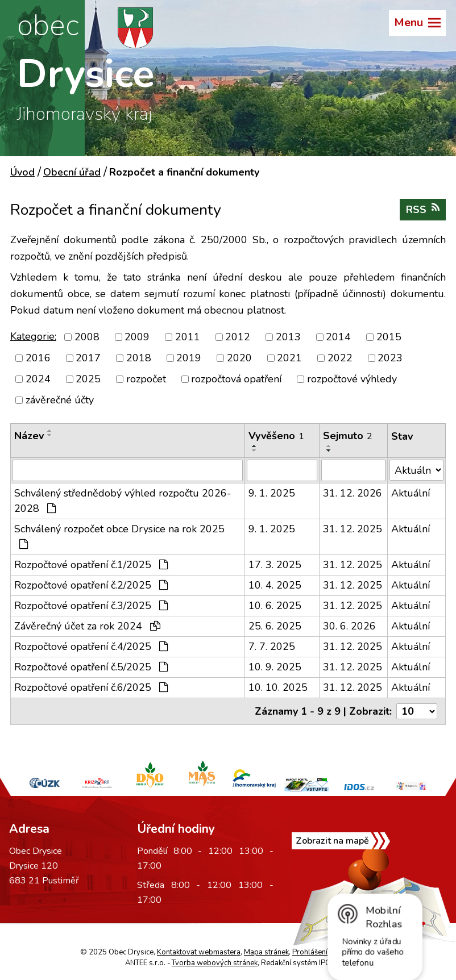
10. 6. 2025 (275, 606)
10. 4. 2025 (275, 585)
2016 (38, 358)
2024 (38, 379)
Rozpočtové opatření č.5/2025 (91, 667)
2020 (239, 358)
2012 (238, 337)
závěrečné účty (60, 400)
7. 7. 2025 (272, 647)
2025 (88, 379)
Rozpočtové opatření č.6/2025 (91, 687)
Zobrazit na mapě (332, 841)
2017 (88, 358)
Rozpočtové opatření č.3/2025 (91, 606)
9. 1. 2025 (272, 493)
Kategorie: (33, 336)
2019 (189, 358)
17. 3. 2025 (275, 565)
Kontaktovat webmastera (199, 952)
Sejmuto (348, 436)
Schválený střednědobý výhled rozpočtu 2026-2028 (123, 501)
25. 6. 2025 (275, 626)
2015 (389, 337)
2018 (139, 358)
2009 (137, 337)
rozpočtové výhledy (352, 379)
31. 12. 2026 (353, 493)
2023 (390, 358)
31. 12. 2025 (353, 529)
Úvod (22, 172)
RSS (423, 209)
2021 (289, 358)
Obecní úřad (72, 172)
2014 (338, 337)
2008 (87, 337)
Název (29, 436)
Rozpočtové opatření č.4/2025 (91, 647)
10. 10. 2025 (278, 687)
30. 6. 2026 (349, 626)
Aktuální (411, 493)
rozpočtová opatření (236, 379)
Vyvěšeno (276, 436)
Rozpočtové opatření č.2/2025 (91, 585)
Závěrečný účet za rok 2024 (87, 626)
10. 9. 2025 (275, 667)
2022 (340, 358)
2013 (288, 337)
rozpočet (146, 379)
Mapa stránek (266, 952)
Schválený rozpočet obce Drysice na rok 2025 (119, 536)
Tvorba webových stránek (215, 963)
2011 (188, 337)
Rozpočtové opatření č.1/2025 (91, 565)
